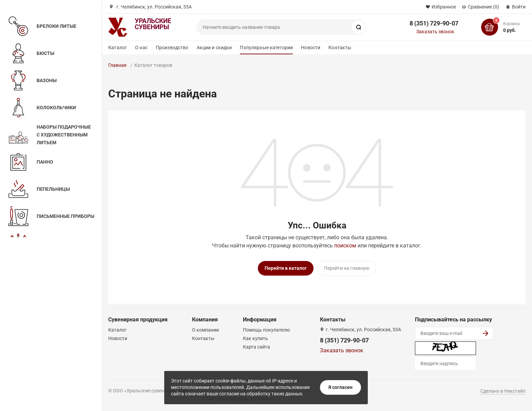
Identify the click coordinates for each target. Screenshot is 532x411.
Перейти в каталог (286, 268)
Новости (311, 48)
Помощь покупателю (266, 330)
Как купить (255, 338)
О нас (141, 48)
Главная (117, 65)
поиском (345, 246)
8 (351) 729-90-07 (434, 23)
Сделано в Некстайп (503, 391)
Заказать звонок (435, 32)
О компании (205, 330)
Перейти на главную (347, 268)
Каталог (118, 48)
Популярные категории (266, 48)
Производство (172, 48)
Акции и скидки (214, 48)
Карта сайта (256, 347)
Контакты (340, 48)
